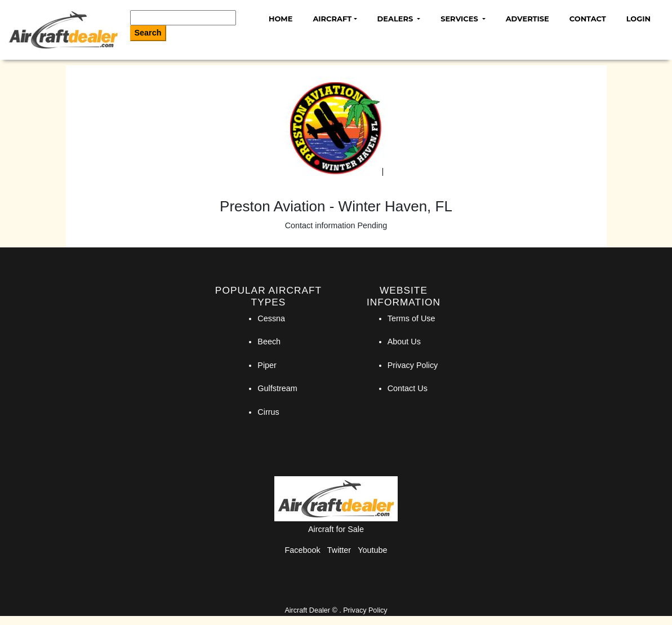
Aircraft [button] (332, 19)
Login (638, 19)
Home (281, 19)
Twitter (339, 550)
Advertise (528, 19)
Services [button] (460, 19)
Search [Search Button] (148, 33)
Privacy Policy (413, 365)
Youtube (372, 550)
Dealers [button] (396, 19)
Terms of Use (411, 318)
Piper (267, 365)
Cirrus (268, 412)
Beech (269, 342)
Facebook (303, 550)
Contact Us (408, 388)
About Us (404, 342)
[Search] (183, 18)
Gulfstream (277, 388)
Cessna (271, 318)
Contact (588, 19)
